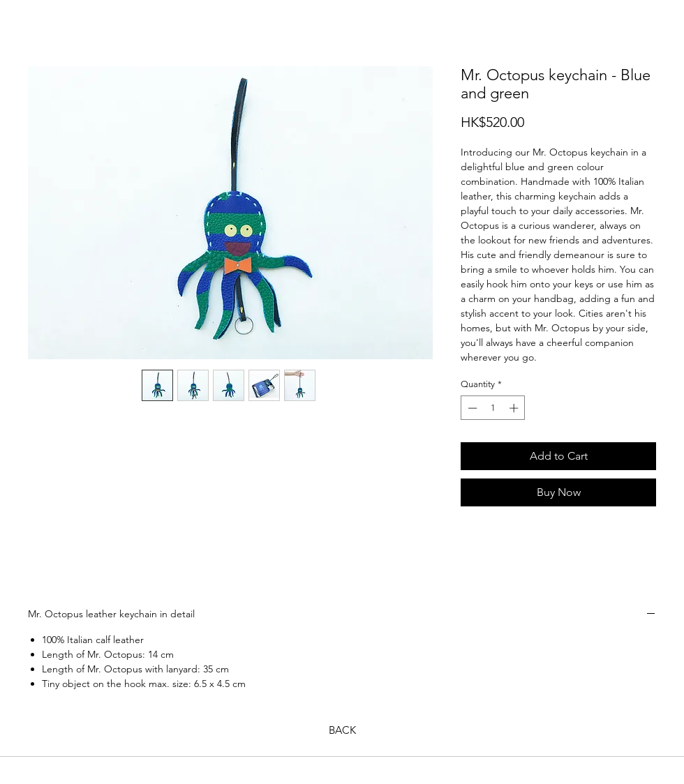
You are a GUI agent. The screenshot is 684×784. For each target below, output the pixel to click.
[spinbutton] (493, 408)
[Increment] (515, 408)
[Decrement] (471, 408)
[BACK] (342, 730)
